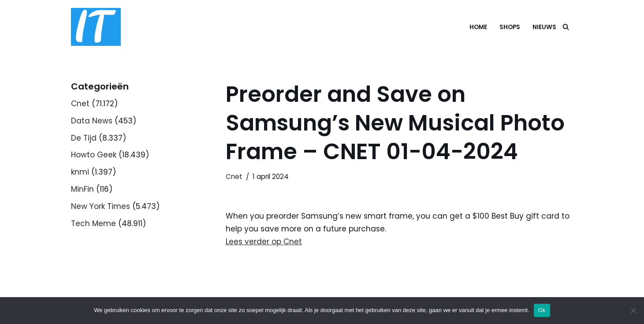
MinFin (82, 189)
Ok (542, 310)
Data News (92, 121)
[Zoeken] (566, 27)
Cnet (80, 104)
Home (478, 27)
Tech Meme (93, 223)
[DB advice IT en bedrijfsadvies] (96, 27)
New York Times (101, 206)
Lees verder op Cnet (264, 242)
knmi (80, 172)
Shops (510, 27)
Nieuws (544, 27)
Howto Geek (94, 155)
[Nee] (633, 310)
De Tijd (84, 138)
